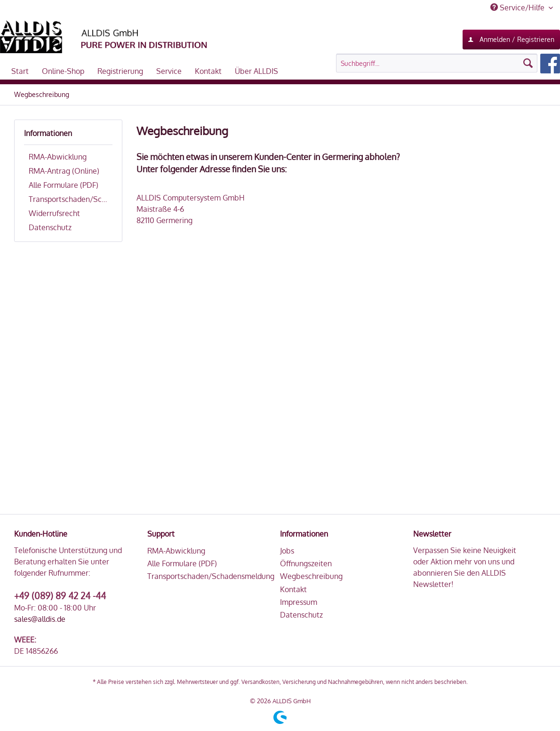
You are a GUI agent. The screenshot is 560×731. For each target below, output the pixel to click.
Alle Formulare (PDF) (64, 185)
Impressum (299, 602)
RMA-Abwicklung (58, 157)
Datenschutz (50, 227)
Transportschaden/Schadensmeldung (71, 199)
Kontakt (293, 589)
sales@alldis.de (40, 619)
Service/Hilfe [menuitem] (518, 8)
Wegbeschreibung (311, 576)
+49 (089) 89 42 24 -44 (60, 595)
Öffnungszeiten (306, 563)
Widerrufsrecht (54, 213)
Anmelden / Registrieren (511, 38)
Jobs (287, 551)
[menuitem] (448, 64)
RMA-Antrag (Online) (64, 171)
